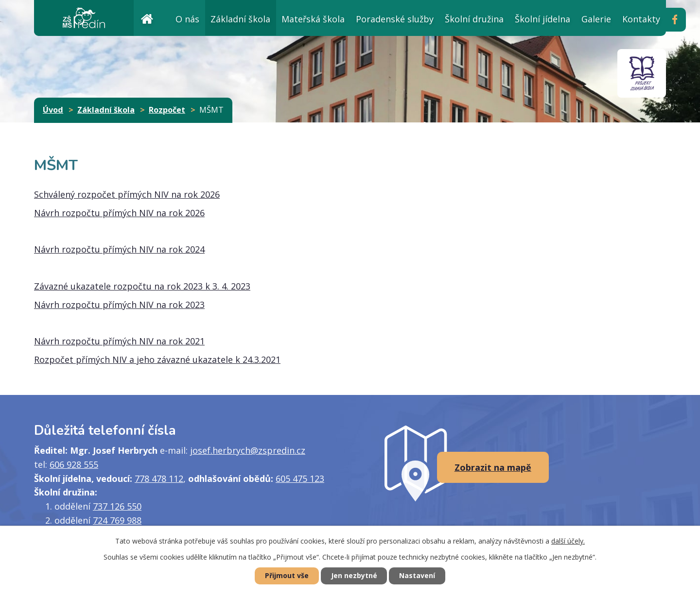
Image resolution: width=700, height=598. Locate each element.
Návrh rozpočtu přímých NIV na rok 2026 (119, 213)
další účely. (568, 541)
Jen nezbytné (354, 576)
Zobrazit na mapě (493, 467)
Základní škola (240, 19)
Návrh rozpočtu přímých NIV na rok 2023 (119, 305)
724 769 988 (117, 520)
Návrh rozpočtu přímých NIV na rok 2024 (119, 249)
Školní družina (474, 19)
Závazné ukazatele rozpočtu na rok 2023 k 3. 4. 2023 (142, 286)
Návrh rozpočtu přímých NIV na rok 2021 (119, 341)
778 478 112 (159, 478)
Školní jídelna (542, 19)
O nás (187, 19)
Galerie (596, 19)
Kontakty (641, 19)
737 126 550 (117, 506)
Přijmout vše (287, 576)
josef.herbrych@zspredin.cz (248, 450)
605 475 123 (300, 478)
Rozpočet (167, 110)
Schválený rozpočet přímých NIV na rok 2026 (127, 194)
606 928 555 (74, 464)
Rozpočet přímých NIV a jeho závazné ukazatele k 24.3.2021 (157, 359)
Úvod (147, 18)
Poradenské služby (395, 19)
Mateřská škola (313, 19)
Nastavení (418, 576)
